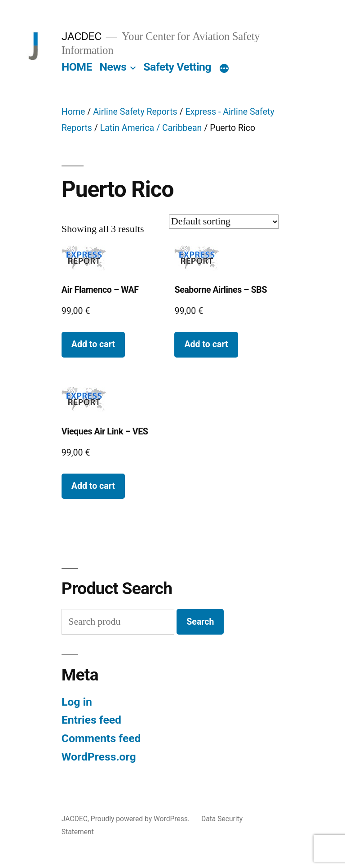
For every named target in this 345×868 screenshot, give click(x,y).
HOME (77, 67)
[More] (224, 69)
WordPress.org (99, 757)
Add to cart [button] (93, 344)
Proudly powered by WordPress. (141, 819)
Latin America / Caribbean (151, 128)
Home (73, 112)
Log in (77, 702)
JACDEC (82, 36)
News (113, 67)
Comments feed (101, 738)
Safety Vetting (177, 67)
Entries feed (91, 720)
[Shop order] (224, 222)
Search (200, 622)
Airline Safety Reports (135, 112)
